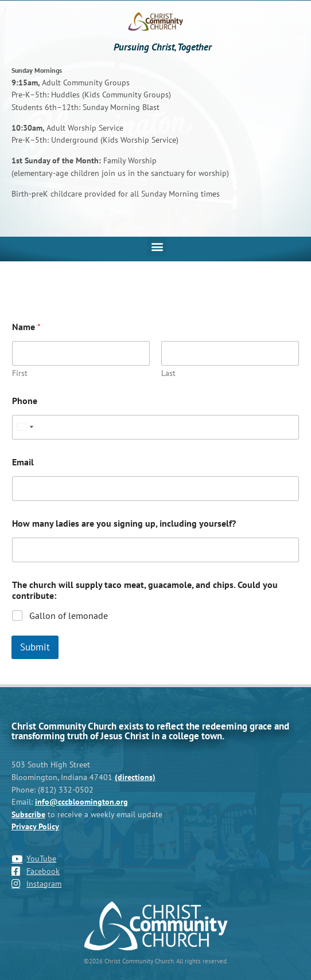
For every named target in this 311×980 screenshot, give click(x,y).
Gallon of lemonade (69, 616)
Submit (35, 647)
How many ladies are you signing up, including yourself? (124, 524)
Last (168, 373)
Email (23, 462)
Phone (25, 401)
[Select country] (25, 427)
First (20, 373)
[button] (157, 246)
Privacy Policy (35, 826)
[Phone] (155, 427)
